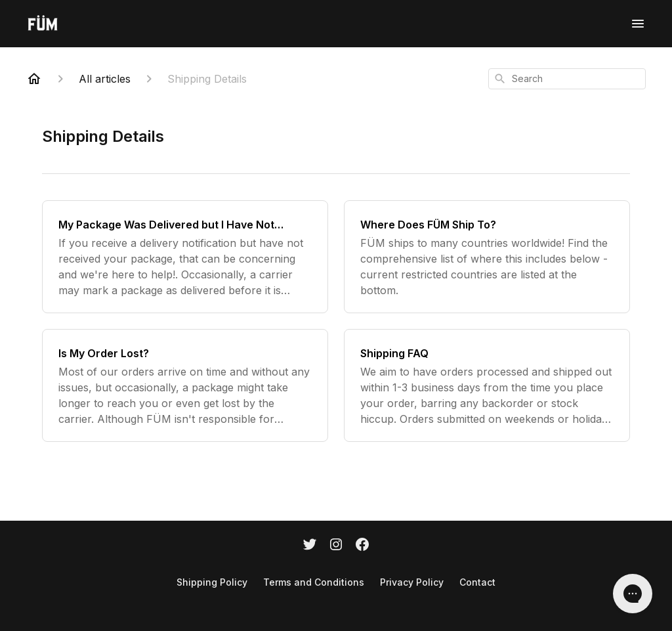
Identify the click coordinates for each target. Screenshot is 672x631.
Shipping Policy (212, 582)
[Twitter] (310, 546)
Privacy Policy (412, 582)
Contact (477, 582)
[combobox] (567, 79)
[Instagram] (336, 546)
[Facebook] (362, 546)
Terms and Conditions (314, 582)
